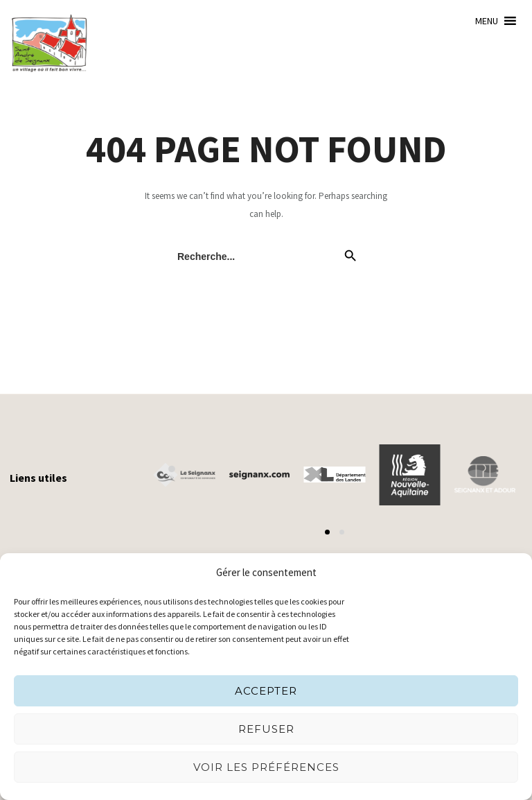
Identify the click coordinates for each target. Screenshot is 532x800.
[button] (487, 21)
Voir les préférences (266, 767)
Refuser (266, 729)
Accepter (266, 691)
